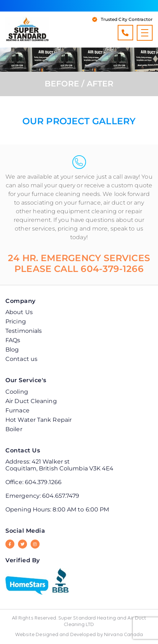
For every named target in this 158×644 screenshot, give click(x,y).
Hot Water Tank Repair (39, 420)
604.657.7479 (61, 496)
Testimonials (24, 331)
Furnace (17, 410)
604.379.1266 (125, 33)
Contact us (21, 359)
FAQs (13, 340)
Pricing (16, 321)
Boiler (14, 429)
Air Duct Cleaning (31, 401)
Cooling (17, 392)
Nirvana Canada (123, 635)
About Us (19, 312)
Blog (12, 350)
